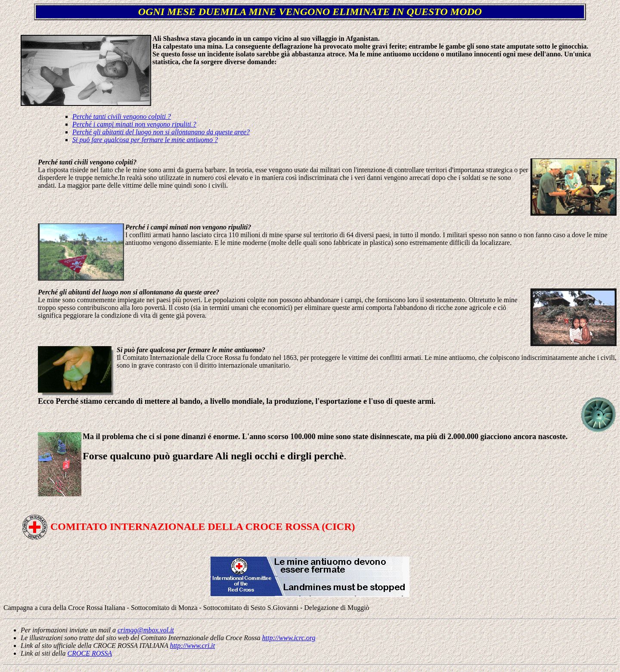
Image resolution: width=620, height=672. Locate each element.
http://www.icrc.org (289, 638)
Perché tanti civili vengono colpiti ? (122, 116)
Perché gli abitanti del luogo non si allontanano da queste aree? (161, 132)
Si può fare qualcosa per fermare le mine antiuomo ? (145, 140)
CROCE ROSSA (90, 653)
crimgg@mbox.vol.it (146, 630)
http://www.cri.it (193, 646)
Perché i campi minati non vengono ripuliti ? (134, 124)
